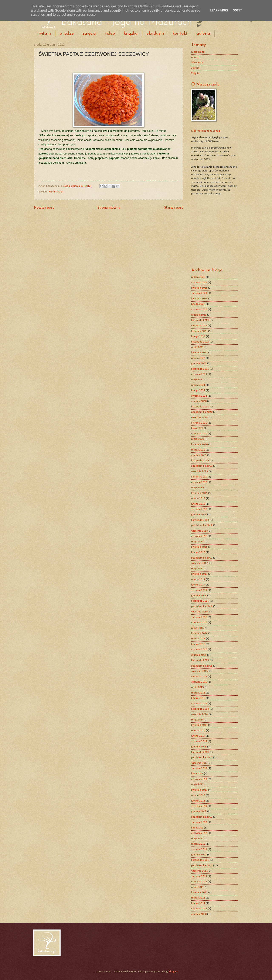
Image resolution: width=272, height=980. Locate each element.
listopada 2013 (200, 752)
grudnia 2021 (199, 363)
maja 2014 (198, 720)
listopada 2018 (200, 520)
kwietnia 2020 (199, 444)
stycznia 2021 (199, 396)
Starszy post (174, 208)
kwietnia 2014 (199, 725)
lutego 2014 (198, 736)
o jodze (67, 34)
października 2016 (202, 606)
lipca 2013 (197, 774)
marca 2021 (198, 385)
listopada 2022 (200, 342)
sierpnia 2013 (199, 768)
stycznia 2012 (199, 849)
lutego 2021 (198, 390)
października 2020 (202, 412)
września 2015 (200, 671)
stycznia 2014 (199, 741)
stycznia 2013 (199, 806)
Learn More (219, 10)
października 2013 (202, 757)
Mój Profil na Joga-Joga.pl (206, 131)
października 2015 (202, 666)
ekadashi (155, 34)
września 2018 (200, 531)
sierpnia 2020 (199, 423)
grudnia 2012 (199, 811)
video (110, 34)
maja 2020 (198, 439)
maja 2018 (198, 542)
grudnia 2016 (199, 596)
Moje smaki (56, 192)
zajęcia (89, 34)
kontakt (180, 34)
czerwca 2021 (199, 374)
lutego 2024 (198, 304)
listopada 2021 (200, 369)
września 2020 (200, 418)
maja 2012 (198, 839)
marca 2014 (198, 731)
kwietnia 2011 (199, 892)
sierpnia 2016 (199, 617)
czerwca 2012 (199, 833)
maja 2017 (198, 569)
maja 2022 (198, 347)
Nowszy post (44, 208)
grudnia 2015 (199, 655)
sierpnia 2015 (199, 677)
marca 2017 (198, 579)
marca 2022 (198, 358)
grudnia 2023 (199, 315)
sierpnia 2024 (199, 293)
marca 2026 (198, 277)
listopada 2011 (200, 860)
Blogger (173, 972)
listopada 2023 (200, 320)
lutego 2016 (198, 644)
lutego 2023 (198, 336)
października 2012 (202, 817)
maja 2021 (198, 380)
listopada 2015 (200, 660)
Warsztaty (197, 62)
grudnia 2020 (199, 401)
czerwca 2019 (199, 482)
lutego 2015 (198, 698)
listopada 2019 (200, 461)
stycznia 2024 (199, 310)
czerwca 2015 (199, 682)
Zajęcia (195, 68)
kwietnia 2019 (199, 493)
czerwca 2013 (199, 779)
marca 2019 (198, 498)
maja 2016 (198, 628)
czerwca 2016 (199, 623)
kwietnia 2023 (199, 331)
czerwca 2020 (199, 434)
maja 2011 (198, 887)
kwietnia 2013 (199, 790)
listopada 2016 (200, 601)
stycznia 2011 (199, 909)
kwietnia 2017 (199, 574)
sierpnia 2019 (199, 477)
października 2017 (202, 558)
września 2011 (200, 871)
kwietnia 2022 (199, 353)
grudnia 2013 (199, 747)
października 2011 (202, 866)
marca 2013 (198, 795)
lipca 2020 (197, 428)
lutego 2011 (198, 903)
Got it (237, 10)
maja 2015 (198, 687)
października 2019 (202, 466)
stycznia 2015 (199, 704)
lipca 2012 (197, 828)
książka (131, 34)
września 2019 (200, 471)
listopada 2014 (200, 709)
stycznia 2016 (199, 649)
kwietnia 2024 (199, 299)
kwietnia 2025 (199, 288)
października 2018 (202, 525)
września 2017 (200, 563)
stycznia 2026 (199, 283)
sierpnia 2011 (199, 876)
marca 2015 (198, 693)
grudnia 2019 (199, 455)
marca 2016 (198, 639)
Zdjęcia (195, 73)
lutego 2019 (198, 504)
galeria (203, 34)
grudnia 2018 (199, 515)
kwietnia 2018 (199, 547)
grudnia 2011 (199, 855)
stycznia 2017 (199, 590)
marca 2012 (198, 844)
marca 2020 (198, 450)
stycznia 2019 (199, 509)
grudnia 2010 (199, 914)
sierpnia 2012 (199, 822)
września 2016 (200, 612)
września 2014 (200, 714)
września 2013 (200, 763)
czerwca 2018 (199, 536)
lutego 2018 (198, 552)
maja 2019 (198, 488)
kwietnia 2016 (199, 633)
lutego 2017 (198, 585)
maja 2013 (198, 784)
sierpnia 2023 (199, 326)
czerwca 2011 (199, 882)
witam (45, 34)
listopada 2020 (200, 407)
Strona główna (109, 208)
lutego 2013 (198, 801)
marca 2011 (198, 898)
